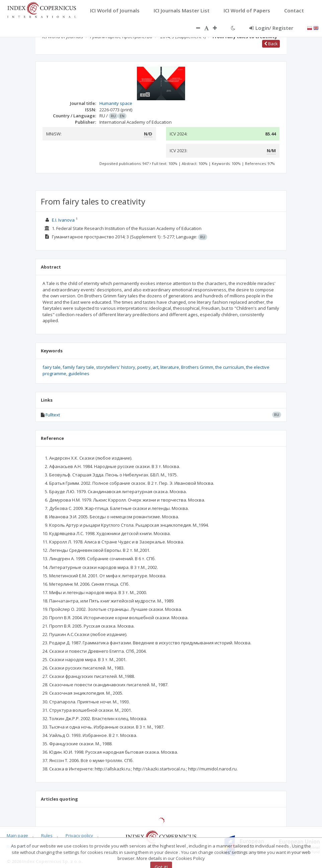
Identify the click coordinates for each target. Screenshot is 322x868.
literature (170, 367)
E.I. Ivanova (63, 220)
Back (271, 44)
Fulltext (53, 415)
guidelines (79, 373)
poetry (144, 367)
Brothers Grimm (197, 367)
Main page (17, 835)
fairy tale (52, 367)
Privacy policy (79, 835)
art (155, 367)
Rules (47, 835)
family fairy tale (78, 367)
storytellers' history (116, 367)
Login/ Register (271, 28)
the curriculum (230, 367)
